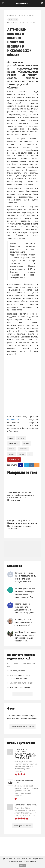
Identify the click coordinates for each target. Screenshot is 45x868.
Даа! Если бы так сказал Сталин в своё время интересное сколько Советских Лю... (26, 636)
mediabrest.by (22, 3)
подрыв (12, 454)
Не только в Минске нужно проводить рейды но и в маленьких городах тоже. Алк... (25, 577)
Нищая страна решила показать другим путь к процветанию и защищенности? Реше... (26, 593)
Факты (11, 709)
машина (12, 449)
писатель (21, 438)
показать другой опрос (22, 694)
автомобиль (23, 449)
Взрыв (11, 438)
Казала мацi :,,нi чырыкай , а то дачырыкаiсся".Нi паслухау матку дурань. (25, 608)
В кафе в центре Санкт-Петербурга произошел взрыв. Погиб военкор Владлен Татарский (22, 525)
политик (26, 443)
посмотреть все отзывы (22, 826)
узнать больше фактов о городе (22, 726)
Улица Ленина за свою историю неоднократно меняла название (22, 717)
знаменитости (14, 443)
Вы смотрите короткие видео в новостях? (21, 657)
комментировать (15, 460)
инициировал (18, 420)
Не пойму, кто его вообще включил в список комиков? (23, 622)
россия (21, 454)
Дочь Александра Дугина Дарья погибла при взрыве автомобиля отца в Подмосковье (21, 496)
